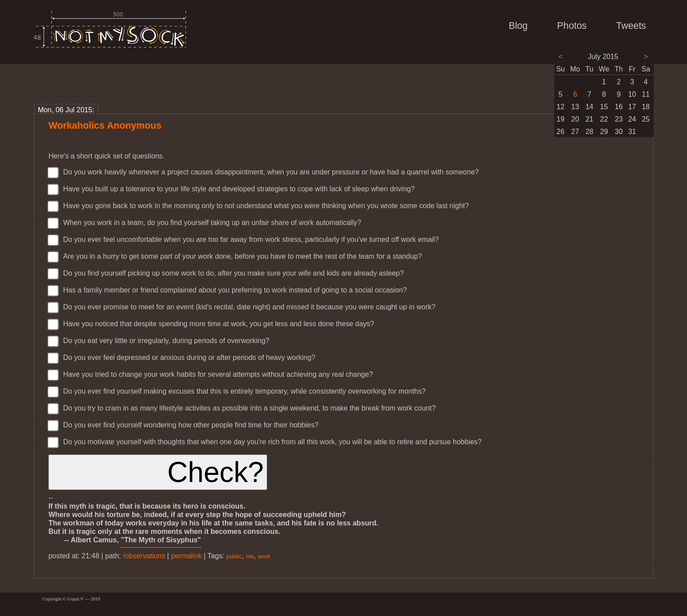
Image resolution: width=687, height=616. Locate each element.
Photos (572, 26)
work (264, 556)
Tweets (631, 26)
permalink (186, 556)
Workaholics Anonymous (105, 126)
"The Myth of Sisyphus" (161, 540)
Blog (518, 26)
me (250, 556)
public (234, 556)
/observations (144, 556)
